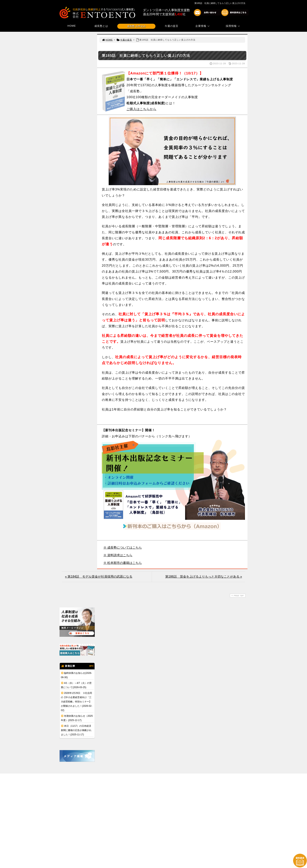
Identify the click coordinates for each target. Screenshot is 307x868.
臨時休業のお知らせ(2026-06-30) (76, 675)
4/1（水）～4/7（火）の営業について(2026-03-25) (76, 685)
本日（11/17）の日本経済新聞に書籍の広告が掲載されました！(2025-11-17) (76, 730)
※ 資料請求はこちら (118, 555)
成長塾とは (101, 26)
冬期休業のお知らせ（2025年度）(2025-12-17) (77, 718)
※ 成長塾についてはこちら (123, 548)
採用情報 (233, 26)
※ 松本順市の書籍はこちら (123, 563)
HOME (72, 26)
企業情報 (203, 26)
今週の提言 (172, 26)
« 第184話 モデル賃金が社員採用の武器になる (99, 577)
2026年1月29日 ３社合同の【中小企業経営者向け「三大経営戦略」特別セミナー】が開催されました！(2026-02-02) (77, 702)
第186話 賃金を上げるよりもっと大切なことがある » (204, 577)
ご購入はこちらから (141, 109)
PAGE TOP (237, 596)
